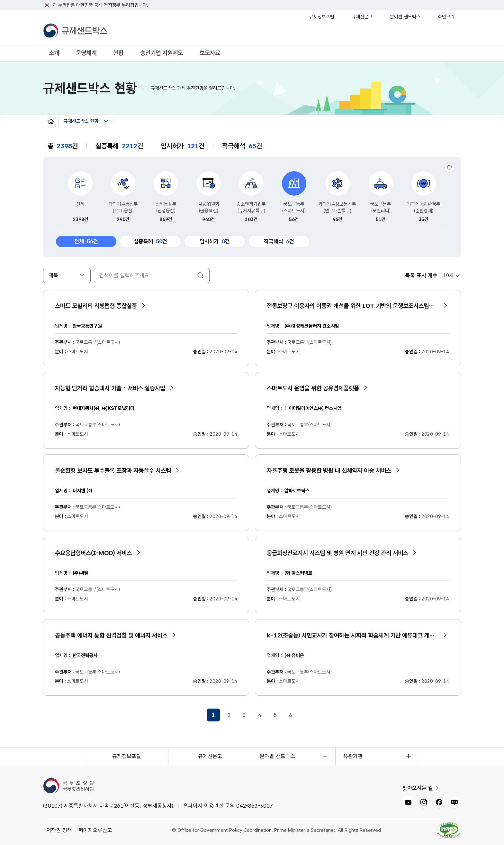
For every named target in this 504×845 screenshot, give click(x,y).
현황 (118, 53)
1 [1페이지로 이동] (213, 715)
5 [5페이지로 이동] (275, 715)
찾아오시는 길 (418, 788)
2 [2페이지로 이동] (229, 715)
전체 (91, 241)
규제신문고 (362, 17)
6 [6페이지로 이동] (291, 715)
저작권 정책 (59, 830)
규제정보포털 (322, 17)
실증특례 (148, 241)
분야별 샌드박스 (405, 18)
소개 (54, 53)
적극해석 (277, 241)
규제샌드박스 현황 (81, 121)
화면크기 (448, 18)
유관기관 (353, 756)
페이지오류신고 (95, 830)
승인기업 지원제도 (162, 53)
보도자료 (210, 53)
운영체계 (86, 53)
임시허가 (212, 241)
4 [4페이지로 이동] (260, 715)
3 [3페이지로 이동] (244, 715)
